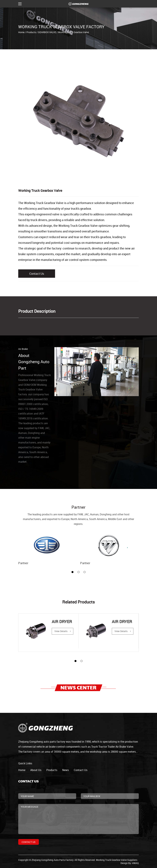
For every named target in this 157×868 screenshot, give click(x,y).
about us (36, 770)
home (22, 770)
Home (21, 32)
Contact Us (37, 274)
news (66, 770)
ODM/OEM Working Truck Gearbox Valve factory (32, 390)
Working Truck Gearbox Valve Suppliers (117, 860)
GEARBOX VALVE (47, 32)
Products (31, 32)
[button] (72, 572)
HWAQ (135, 863)
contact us (81, 770)
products (52, 770)
